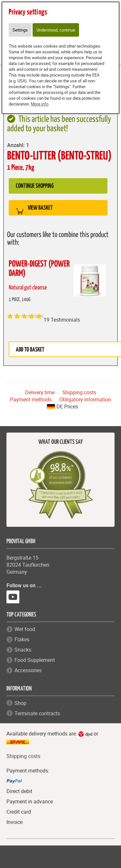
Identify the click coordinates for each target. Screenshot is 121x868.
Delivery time (40, 392)
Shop (20, 703)
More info (40, 104)
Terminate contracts (37, 713)
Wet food (25, 629)
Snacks (23, 650)
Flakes (22, 639)
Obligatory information (85, 399)
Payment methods (31, 399)
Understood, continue (56, 30)
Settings (20, 30)
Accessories (28, 670)
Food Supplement (35, 660)
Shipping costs (79, 392)
